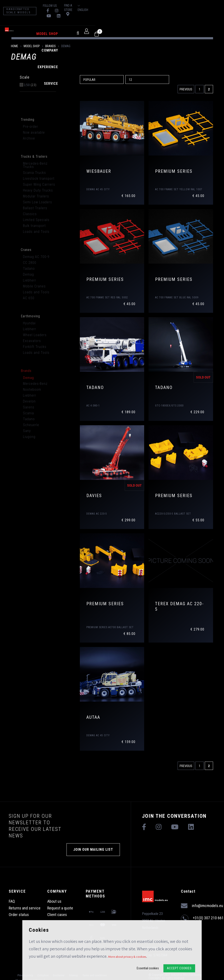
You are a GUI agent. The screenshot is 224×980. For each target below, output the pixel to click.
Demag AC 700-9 (36, 257)
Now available (34, 132)
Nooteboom (32, 390)
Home (15, 46)
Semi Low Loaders (38, 202)
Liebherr (30, 280)
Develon (29, 401)
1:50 (30, 85)
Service (129, 23)
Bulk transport (34, 226)
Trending (28, 120)
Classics (30, 214)
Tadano (29, 269)
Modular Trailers (36, 196)
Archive (29, 138)
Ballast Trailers (35, 208)
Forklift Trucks (35, 347)
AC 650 (29, 298)
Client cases (57, 915)
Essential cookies (148, 968)
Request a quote (60, 908)
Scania (28, 413)
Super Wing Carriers (39, 184)
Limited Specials (36, 220)
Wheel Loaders (35, 335)
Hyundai (29, 323)
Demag (28, 274)
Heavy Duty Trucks (38, 190)
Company (87, 23)
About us (54, 901)
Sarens (29, 407)
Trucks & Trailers (34, 156)
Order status (19, 915)
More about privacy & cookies (127, 957)
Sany (27, 431)
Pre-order (31, 127)
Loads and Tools (36, 232)
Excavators (32, 341)
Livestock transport (39, 179)
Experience (109, 23)
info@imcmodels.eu (202, 906)
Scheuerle (31, 425)
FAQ (12, 901)
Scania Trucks (34, 173)
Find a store (173, 5)
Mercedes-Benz (35, 384)
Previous (186, 89)
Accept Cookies (179, 968)
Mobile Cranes (34, 286)
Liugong (29, 437)
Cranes (26, 250)
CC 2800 (30, 263)
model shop (64, 23)
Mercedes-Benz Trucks (35, 165)
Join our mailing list (93, 850)
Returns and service (25, 908)
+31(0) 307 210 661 (202, 918)
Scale (25, 77)
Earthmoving (30, 316)
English (206, 6)
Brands (51, 46)
